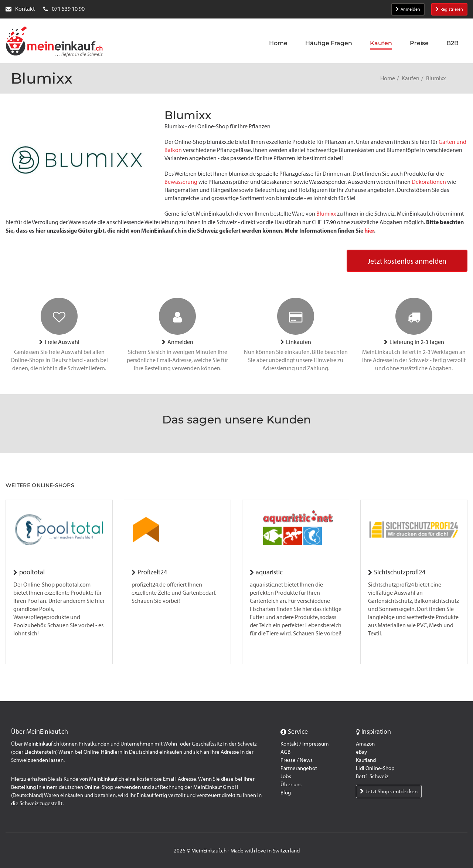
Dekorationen (429, 182)
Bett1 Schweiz (372, 776)
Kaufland (366, 760)
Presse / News (297, 760)
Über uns (291, 784)
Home (388, 78)
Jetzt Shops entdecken (389, 791)
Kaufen (411, 78)
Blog (286, 793)
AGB (285, 752)
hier (369, 230)
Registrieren (449, 9)
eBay (361, 752)
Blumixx (326, 214)
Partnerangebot (299, 768)
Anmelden (408, 9)
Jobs (286, 776)
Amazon (365, 744)
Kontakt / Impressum (305, 744)
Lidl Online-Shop (375, 768)
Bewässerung (181, 182)
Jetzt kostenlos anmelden (407, 261)
